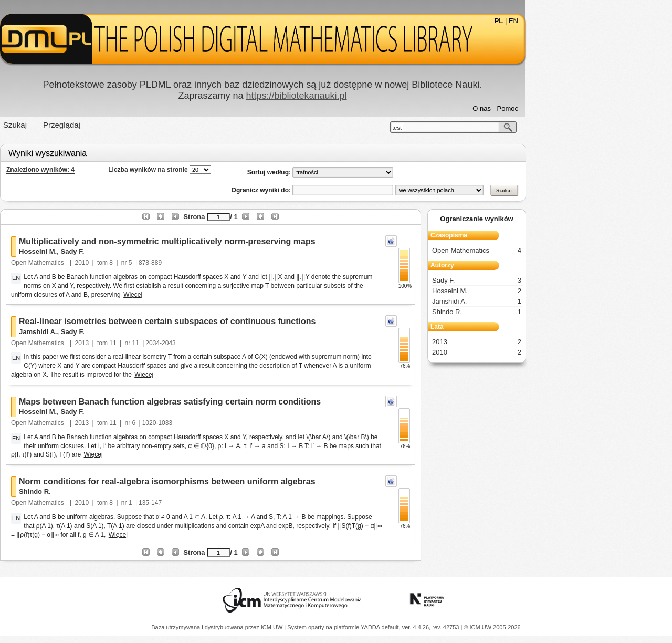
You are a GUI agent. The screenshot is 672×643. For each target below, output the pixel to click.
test (470, 128)
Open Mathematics (112, 263)
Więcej (206, 295)
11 (186, 343)
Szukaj (88, 125)
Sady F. (146, 251)
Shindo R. (108, 491)
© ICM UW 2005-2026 (492, 627)
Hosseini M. (111, 251)
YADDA (371, 627)
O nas (555, 108)
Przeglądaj (135, 125)
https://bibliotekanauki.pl (370, 96)
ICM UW (273, 627)
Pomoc (581, 108)
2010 (156, 263)
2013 (156, 343)
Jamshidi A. (111, 332)
